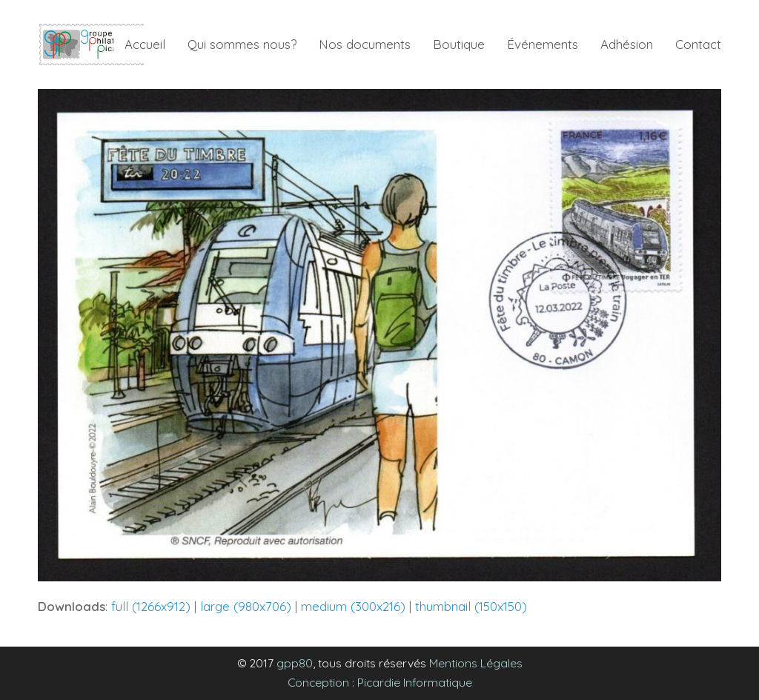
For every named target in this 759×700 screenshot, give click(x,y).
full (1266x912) (151, 606)
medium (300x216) (353, 606)
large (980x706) (246, 606)
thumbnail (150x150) (471, 606)
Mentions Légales (476, 663)
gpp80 (295, 663)
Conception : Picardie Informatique (380, 682)
